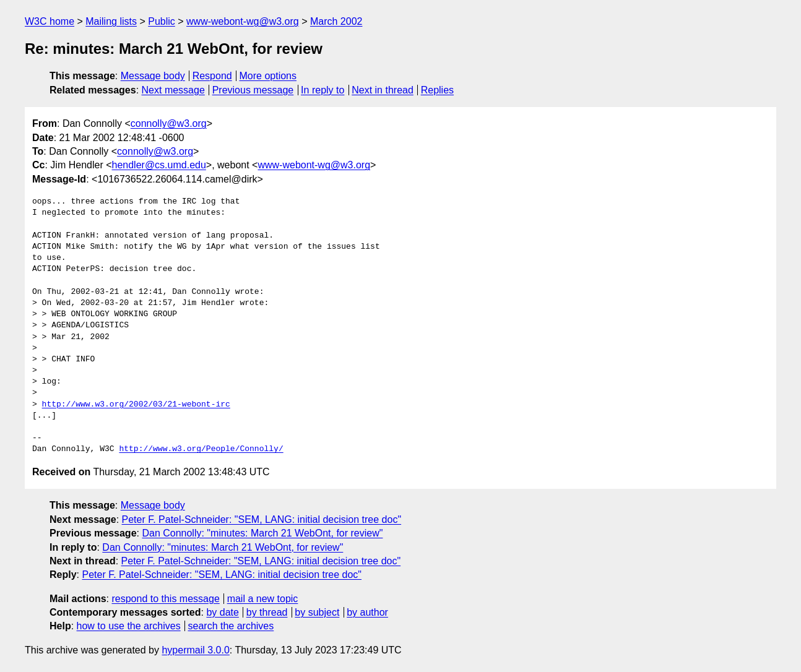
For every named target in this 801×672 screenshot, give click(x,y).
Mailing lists (111, 21)
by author (367, 612)
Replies (437, 90)
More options (268, 76)
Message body (153, 76)
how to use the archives (129, 626)
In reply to (323, 90)
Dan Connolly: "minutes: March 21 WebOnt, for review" (262, 533)
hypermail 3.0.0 (195, 650)
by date (222, 612)
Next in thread (383, 90)
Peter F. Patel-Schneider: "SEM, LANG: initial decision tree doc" (262, 519)
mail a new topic (263, 599)
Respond (212, 76)
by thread (267, 612)
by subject (317, 612)
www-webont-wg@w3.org (243, 21)
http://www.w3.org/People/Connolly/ (201, 449)
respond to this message (165, 599)
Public (162, 21)
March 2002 (336, 21)
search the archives (231, 626)
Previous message (253, 90)
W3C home (50, 21)
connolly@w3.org (169, 123)
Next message (173, 90)
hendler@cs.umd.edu (159, 165)
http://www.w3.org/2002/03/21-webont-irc (136, 405)
